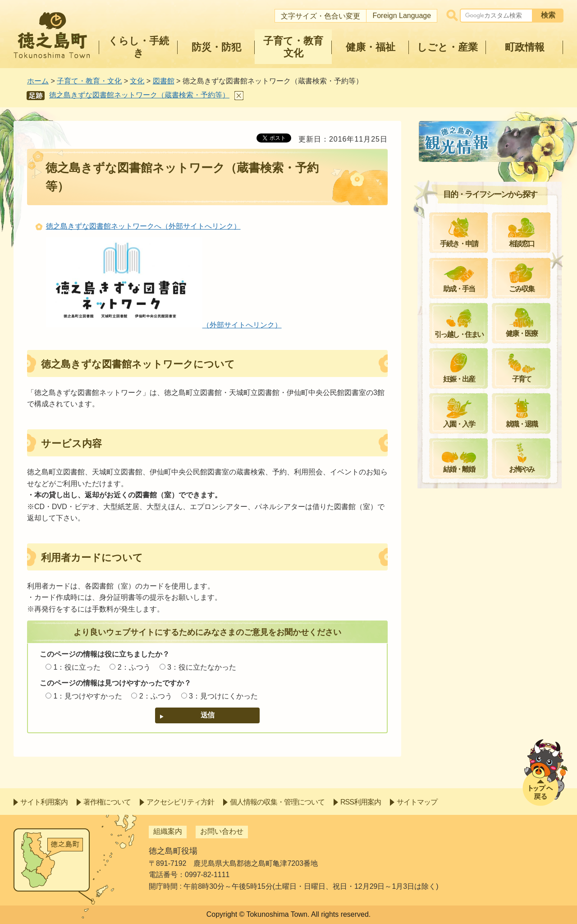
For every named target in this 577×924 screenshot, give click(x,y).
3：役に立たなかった (202, 667)
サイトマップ (417, 802)
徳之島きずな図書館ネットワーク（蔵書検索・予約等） (139, 95)
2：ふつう (134, 667)
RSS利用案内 (361, 802)
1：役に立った (77, 667)
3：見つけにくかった (223, 696)
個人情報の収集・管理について (277, 802)
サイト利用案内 (44, 802)
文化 (137, 81)
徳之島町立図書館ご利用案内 (481, 191)
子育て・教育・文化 (89, 81)
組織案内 (168, 831)
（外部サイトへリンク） (164, 325)
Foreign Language (402, 16)
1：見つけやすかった (88, 696)
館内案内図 (452, 212)
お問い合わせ (222, 831)
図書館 (164, 81)
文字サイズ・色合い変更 (321, 16)
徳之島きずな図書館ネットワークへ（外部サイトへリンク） (143, 226)
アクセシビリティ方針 (180, 802)
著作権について (107, 802)
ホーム (38, 81)
